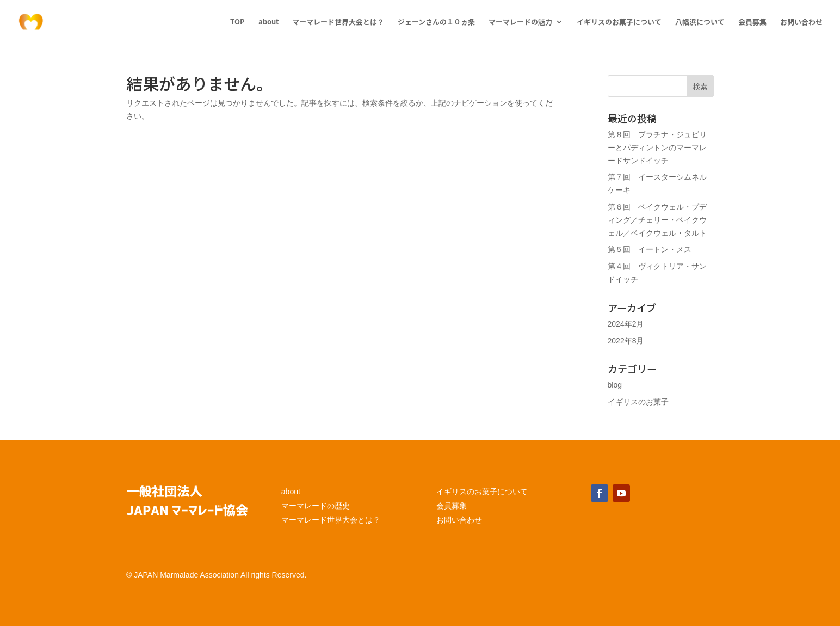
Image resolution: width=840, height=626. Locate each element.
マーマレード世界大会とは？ (338, 22)
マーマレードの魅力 (520, 22)
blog (615, 385)
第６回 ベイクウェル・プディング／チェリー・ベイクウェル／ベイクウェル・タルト (657, 220)
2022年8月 (626, 341)
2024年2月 (626, 324)
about (268, 22)
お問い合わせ (801, 22)
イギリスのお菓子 (638, 402)
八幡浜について (700, 22)
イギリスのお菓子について (619, 22)
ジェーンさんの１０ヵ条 (436, 22)
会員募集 (752, 22)
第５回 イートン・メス (650, 249)
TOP (237, 22)
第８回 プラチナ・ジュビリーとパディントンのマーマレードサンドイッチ (657, 148)
